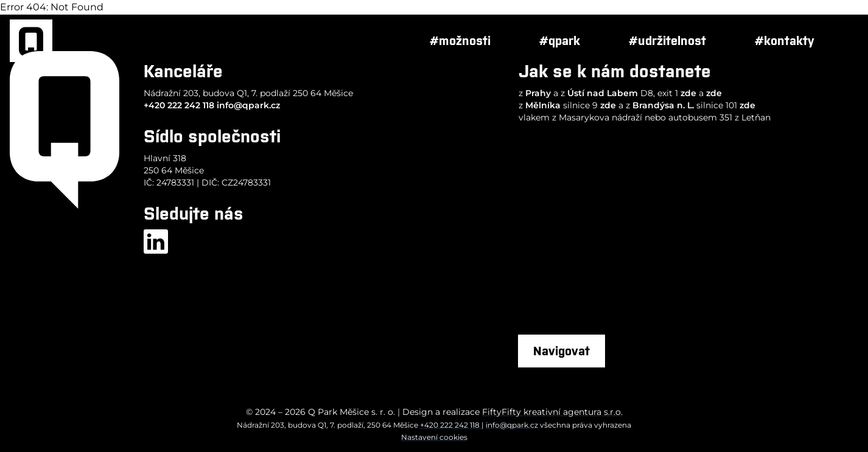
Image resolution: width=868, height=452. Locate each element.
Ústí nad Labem (603, 93)
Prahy (538, 93)
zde (688, 93)
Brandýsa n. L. (663, 105)
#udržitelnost (667, 40)
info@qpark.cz (248, 105)
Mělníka (543, 105)
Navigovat (562, 351)
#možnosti (460, 40)
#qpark (560, 40)
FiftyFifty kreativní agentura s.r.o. (552, 412)
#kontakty (785, 40)
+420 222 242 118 (179, 105)
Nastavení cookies (434, 437)
